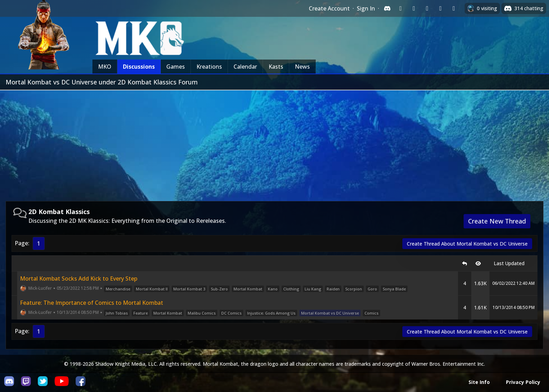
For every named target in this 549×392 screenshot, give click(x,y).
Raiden (333, 289)
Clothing (291, 289)
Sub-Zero (219, 289)
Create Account (329, 8)
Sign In (366, 8)
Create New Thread (497, 221)
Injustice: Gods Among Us (271, 313)
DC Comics (231, 313)
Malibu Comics (202, 313)
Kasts (276, 67)
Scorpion (354, 289)
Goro (372, 289)
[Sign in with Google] (414, 8)
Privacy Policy (523, 382)
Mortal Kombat (248, 289)
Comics (371, 313)
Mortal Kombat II (152, 289)
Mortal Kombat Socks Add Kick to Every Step (79, 278)
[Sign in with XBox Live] (454, 8)
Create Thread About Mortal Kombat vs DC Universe (467, 244)
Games (176, 67)
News (302, 67)
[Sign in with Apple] (440, 8)
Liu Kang (313, 289)
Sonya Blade (394, 289)
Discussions (139, 67)
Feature (141, 313)
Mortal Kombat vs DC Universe (330, 313)
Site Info (479, 382)
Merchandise (118, 289)
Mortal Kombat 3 (189, 289)
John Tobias (117, 313)
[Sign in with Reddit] (427, 8)
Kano (273, 289)
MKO (105, 67)
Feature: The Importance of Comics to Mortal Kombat (92, 303)
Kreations (209, 67)
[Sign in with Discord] (387, 8)
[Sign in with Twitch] (401, 8)
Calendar (245, 67)
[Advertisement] (274, 143)
